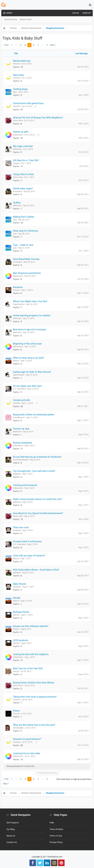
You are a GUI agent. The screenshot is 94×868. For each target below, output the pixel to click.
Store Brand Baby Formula (26, 259)
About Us (11, 836)
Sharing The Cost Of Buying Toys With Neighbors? (38, 118)
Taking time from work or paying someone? (35, 697)
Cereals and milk (21, 400)
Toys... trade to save (23, 245)
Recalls (17, 598)
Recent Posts (26, 20)
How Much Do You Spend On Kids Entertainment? (38, 513)
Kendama (18, 287)
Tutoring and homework (25, 485)
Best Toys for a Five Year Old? (28, 668)
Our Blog (11, 829)
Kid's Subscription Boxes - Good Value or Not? (36, 570)
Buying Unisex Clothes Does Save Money (34, 683)
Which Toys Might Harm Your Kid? (30, 301)
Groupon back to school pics (27, 541)
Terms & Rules (56, 829)
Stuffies (17, 203)
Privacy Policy (56, 842)
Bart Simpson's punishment (27, 273)
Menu (8, 13)
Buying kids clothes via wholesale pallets (34, 415)
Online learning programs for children (32, 316)
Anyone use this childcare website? (31, 626)
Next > (53, 45)
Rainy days (18, 75)
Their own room (21, 527)
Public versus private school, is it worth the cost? (38, 499)
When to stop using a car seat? (29, 358)
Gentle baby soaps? (23, 188)
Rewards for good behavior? (27, 739)
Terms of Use (56, 836)
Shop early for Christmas (26, 231)
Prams (16, 711)
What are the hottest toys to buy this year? (34, 725)
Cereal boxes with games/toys (28, 103)
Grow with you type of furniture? (29, 556)
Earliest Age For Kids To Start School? (32, 372)
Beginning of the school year (27, 344)
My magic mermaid (23, 146)
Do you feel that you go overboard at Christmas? (37, 457)
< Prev (6, 45)
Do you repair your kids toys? (27, 386)
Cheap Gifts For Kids (23, 174)
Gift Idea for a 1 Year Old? (26, 160)
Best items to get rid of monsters (30, 330)
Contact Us (12, 842)
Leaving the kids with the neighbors (31, 654)
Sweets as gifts (21, 132)
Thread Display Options (47, 773)
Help (52, 823)
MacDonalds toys (22, 61)
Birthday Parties (21, 612)
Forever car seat (21, 429)
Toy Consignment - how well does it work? (34, 471)
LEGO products (21, 640)
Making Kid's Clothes (24, 217)
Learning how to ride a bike (27, 753)
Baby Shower (20, 584)
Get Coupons (13, 823)
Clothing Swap (20, 89)
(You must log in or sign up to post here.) (74, 779)
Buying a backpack (22, 443)
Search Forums (11, 20)
